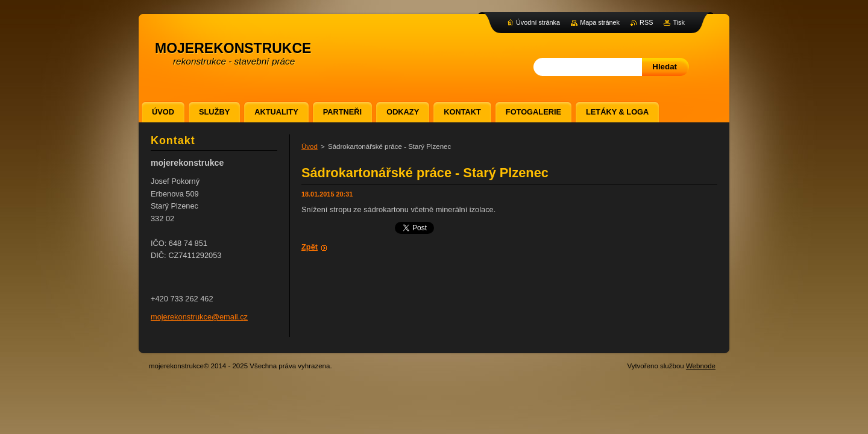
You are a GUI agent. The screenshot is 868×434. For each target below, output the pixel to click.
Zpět (310, 247)
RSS (646, 22)
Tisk (679, 22)
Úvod (310, 146)
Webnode (701, 366)
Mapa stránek (600, 22)
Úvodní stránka (538, 22)
